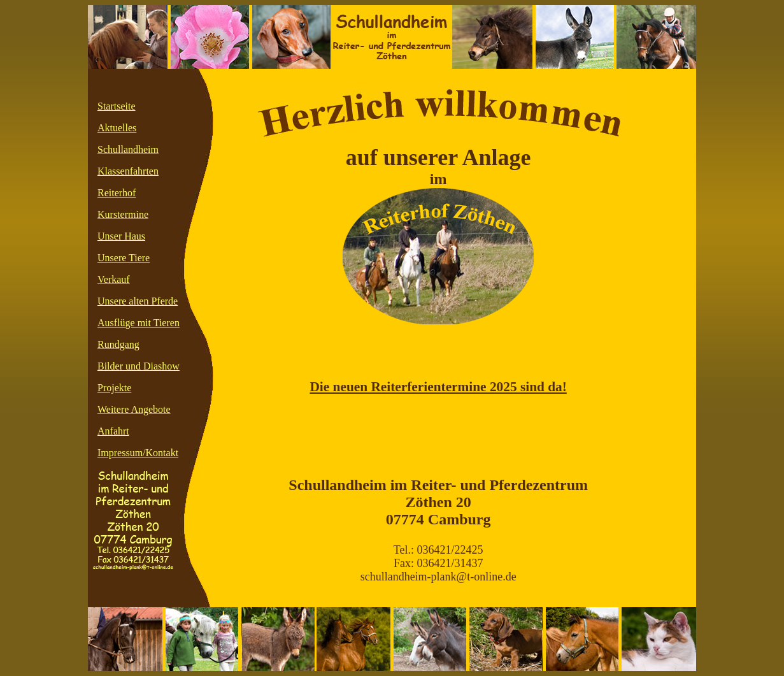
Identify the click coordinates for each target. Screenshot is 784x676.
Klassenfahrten (128, 171)
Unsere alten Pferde (138, 301)
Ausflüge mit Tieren (139, 323)
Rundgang (118, 344)
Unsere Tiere (124, 258)
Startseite (117, 106)
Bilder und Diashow (139, 366)
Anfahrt (113, 431)
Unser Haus (121, 236)
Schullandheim (128, 149)
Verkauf (114, 279)
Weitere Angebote (134, 409)
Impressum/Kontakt (138, 453)
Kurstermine (123, 214)
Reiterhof (117, 193)
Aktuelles (117, 128)
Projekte (114, 388)
